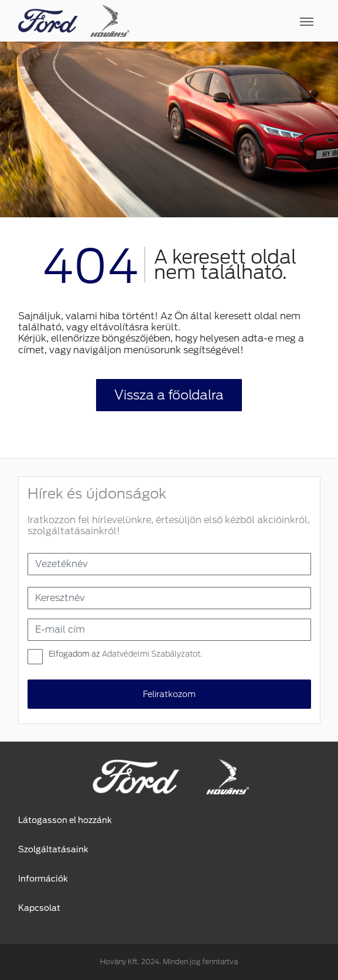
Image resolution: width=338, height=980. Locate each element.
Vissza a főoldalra (169, 395)
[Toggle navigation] (225, 21)
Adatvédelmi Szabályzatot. (152, 654)
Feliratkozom (169, 694)
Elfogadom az (125, 654)
